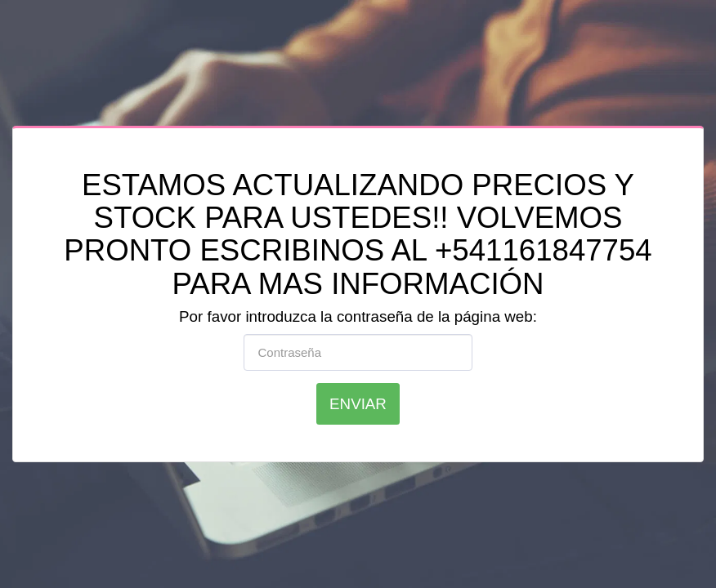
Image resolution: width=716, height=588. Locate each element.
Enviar (358, 404)
